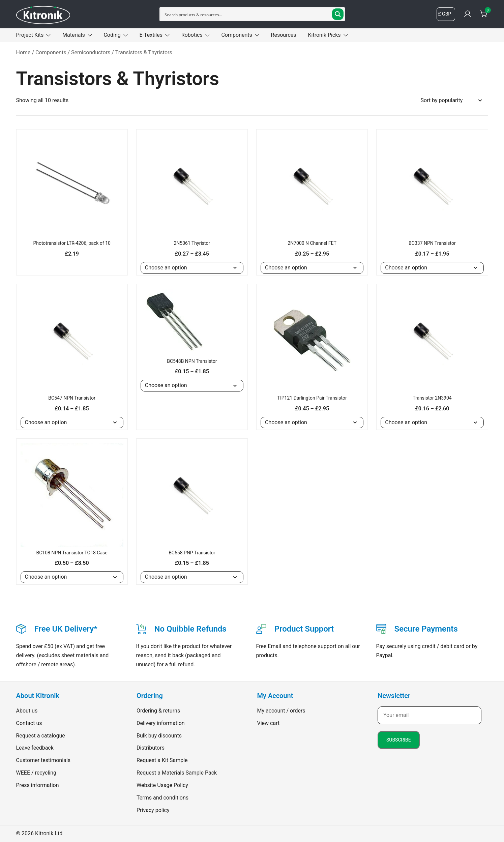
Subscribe (399, 740)
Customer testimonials (43, 760)
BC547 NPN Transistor (72, 398)
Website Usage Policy (162, 785)
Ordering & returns (158, 711)
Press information (38, 785)
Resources (284, 35)
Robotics (192, 35)
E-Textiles (151, 35)
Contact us (29, 723)
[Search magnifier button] (338, 14)
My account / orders (281, 711)
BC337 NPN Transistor (432, 243)
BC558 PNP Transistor (192, 553)
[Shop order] (451, 101)
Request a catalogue (41, 736)
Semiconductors (91, 52)
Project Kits (30, 35)
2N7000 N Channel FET (312, 243)
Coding (112, 35)
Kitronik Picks (324, 35)
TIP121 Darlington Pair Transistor (312, 398)
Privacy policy (153, 810)
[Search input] (247, 14)
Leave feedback (35, 748)
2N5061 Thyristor (192, 243)
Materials (74, 35)
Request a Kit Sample (162, 760)
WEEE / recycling (36, 773)
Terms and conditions (162, 798)
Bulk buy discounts (159, 736)
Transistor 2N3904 (432, 398)
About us (27, 711)
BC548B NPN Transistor (192, 361)
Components (236, 35)
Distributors (151, 748)
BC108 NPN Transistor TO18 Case (72, 553)
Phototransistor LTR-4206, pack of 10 (72, 243)
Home (23, 52)
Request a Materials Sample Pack (177, 773)
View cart (269, 723)
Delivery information (161, 723)
